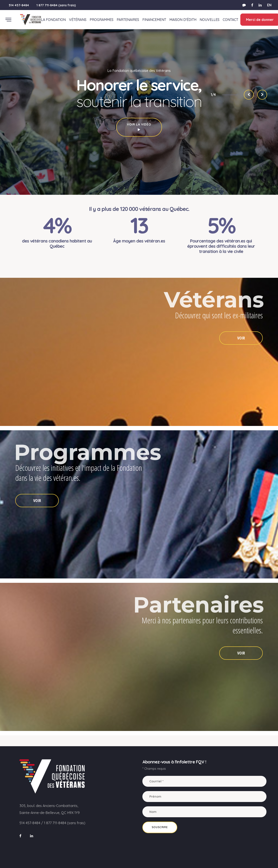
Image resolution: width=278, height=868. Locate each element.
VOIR (241, 338)
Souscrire (160, 827)
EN (269, 5)
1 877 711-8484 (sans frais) (56, 5)
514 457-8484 (19, 5)
